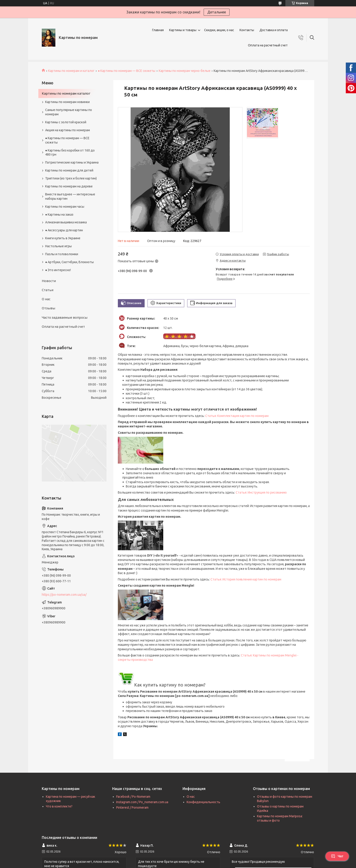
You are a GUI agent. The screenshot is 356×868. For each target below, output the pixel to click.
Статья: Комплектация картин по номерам (237, 416)
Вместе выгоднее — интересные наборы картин (70, 196)
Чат (337, 856)
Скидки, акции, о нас (219, 30)
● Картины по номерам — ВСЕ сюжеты (127, 71)
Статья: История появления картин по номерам (246, 579)
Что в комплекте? (59, 806)
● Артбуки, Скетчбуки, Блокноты (69, 262)
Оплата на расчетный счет (268, 45)
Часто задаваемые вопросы (65, 317)
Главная (158, 30)
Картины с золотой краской (66, 122)
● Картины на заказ (59, 214)
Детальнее (217, 12)
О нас (46, 299)
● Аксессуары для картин (64, 230)
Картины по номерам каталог (66, 93)
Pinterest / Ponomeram (132, 807)
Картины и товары (183, 30)
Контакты (247, 30)
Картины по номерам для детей (69, 170)
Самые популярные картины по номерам (69, 112)
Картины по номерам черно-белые (185, 71)
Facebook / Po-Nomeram (133, 797)
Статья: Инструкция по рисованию (261, 492)
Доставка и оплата (274, 30)
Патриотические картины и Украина (72, 162)
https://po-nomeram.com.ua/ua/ (64, 595)
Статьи (48, 290)
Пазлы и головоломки (62, 254)
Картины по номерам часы (65, 207)
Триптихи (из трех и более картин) (71, 178)
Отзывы (48, 308)
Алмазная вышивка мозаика (66, 222)
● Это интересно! (58, 270)
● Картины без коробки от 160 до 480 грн (70, 153)
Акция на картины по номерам (68, 130)
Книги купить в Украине (63, 238)
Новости (49, 281)
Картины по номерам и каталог (71, 71)
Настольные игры (58, 246)
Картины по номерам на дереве (69, 186)
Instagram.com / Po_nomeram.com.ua (142, 802)
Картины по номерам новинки (67, 102)
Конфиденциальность (203, 802)
